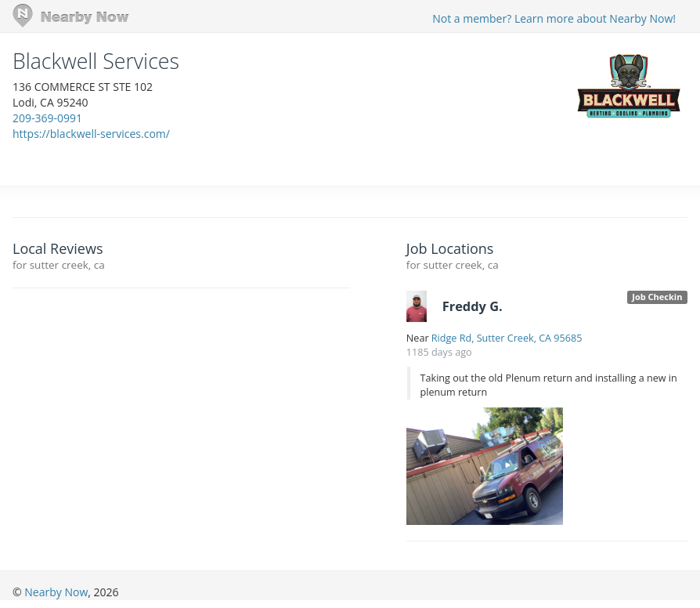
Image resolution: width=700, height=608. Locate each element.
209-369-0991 (47, 118)
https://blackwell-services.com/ (91, 134)
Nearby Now (56, 592)
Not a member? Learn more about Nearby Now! (554, 18)
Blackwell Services (96, 61)
